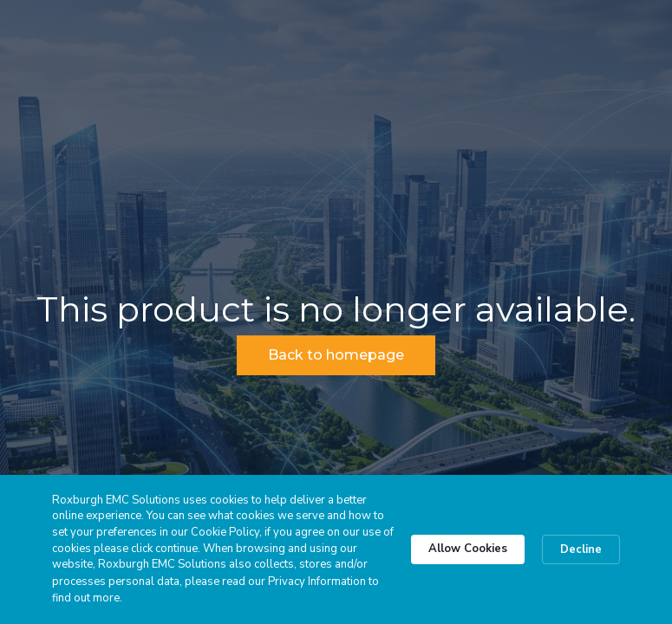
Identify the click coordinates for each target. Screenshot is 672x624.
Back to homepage (336, 355)
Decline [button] (581, 549)
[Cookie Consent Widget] (336, 549)
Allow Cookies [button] (468, 549)
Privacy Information (317, 582)
